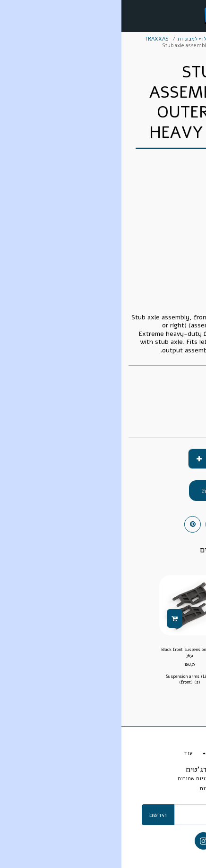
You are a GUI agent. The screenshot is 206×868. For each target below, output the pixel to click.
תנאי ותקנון (121, 789)
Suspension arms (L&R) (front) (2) (68, 679)
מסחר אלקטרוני (164, 39)
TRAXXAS (35, 39)
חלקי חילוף (125, 39)
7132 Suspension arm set (138, 650)
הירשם (37, 815)
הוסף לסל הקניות (103, 491)
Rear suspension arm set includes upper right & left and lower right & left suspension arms (138, 678)
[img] (138, 605)
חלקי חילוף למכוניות (80, 39)
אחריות (87, 789)
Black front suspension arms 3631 (68, 653)
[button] (196, 15)
